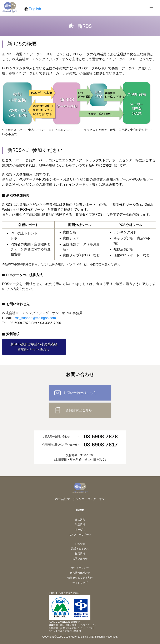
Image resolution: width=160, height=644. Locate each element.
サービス (80, 530)
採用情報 (80, 554)
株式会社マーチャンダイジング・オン (80, 499)
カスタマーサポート (80, 535)
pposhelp (7, 641)
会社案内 (80, 520)
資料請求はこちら (79, 410)
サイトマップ (80, 583)
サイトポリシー (80, 568)
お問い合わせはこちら (80, 393)
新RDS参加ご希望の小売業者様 (34, 347)
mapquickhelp (25, 641)
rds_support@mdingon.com (35, 318)
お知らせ (80, 544)
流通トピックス (80, 549)
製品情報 (80, 525)
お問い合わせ (80, 559)
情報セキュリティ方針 (80, 578)
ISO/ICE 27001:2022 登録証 (64, 593)
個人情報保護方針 (80, 573)
